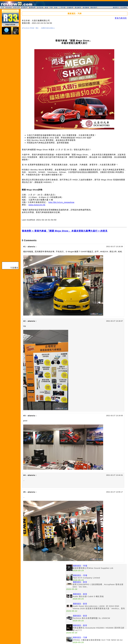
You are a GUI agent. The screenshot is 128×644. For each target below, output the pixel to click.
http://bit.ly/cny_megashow (61, 202)
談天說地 (40, 8)
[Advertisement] (44, 581)
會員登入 (116, 8)
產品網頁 (78, 8)
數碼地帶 (32, 8)
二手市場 (62, 8)
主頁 (2, 8)
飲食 (56, 8)
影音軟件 (24, 8)
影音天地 (16, 8)
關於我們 (94, 8)
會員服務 (86, 8)
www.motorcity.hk (37, 205)
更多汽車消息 (121, 18)
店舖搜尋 (70, 8)
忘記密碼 (124, 8)
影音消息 (9, 8)
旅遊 (46, 8)
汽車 (51, 8)
